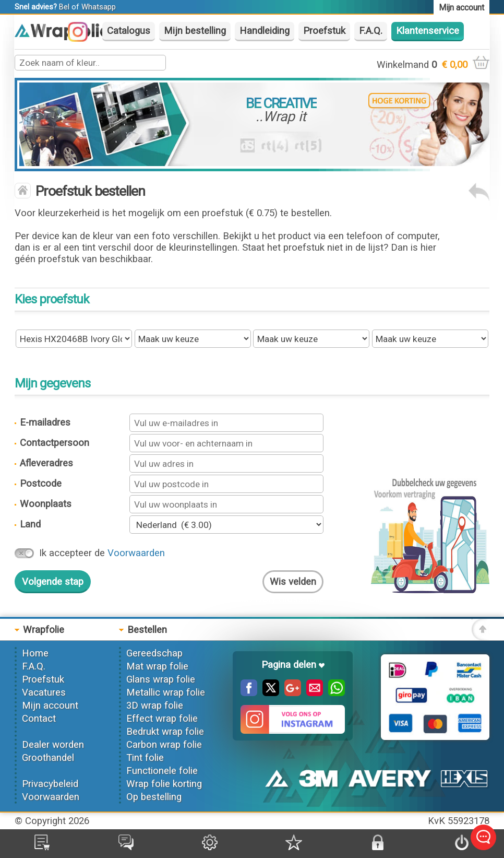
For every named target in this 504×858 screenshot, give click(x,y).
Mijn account (50, 706)
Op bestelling (154, 797)
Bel (64, 7)
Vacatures (44, 692)
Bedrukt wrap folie (165, 732)
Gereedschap (154, 653)
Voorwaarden (136, 553)
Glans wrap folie (161, 679)
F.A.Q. (371, 31)
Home (35, 653)
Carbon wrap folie (164, 745)
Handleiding (265, 31)
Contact (39, 719)
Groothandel (48, 758)
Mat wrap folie (157, 666)
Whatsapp (99, 7)
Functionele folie (162, 771)
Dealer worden (53, 745)
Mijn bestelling (195, 31)
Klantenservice (428, 31)
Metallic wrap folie (166, 692)
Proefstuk (324, 31)
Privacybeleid (50, 784)
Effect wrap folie (162, 719)
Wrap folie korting (164, 784)
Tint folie (145, 758)
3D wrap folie (155, 706)
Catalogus (129, 31)
